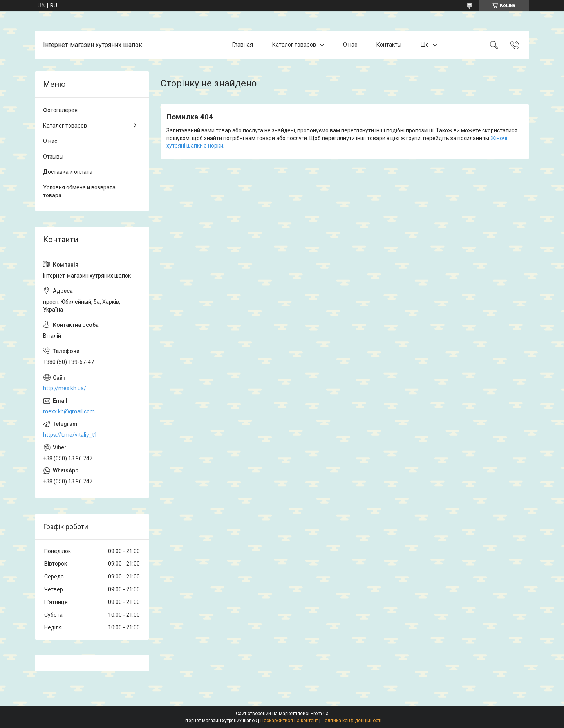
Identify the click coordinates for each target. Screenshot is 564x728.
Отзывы (53, 157)
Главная (243, 45)
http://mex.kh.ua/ (65, 388)
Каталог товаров (294, 45)
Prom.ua (320, 714)
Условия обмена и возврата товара (79, 191)
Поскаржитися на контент (289, 721)
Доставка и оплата (68, 172)
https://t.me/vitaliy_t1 (70, 435)
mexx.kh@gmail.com (69, 411)
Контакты (389, 45)
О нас (350, 45)
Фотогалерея (60, 110)
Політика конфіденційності (352, 721)
